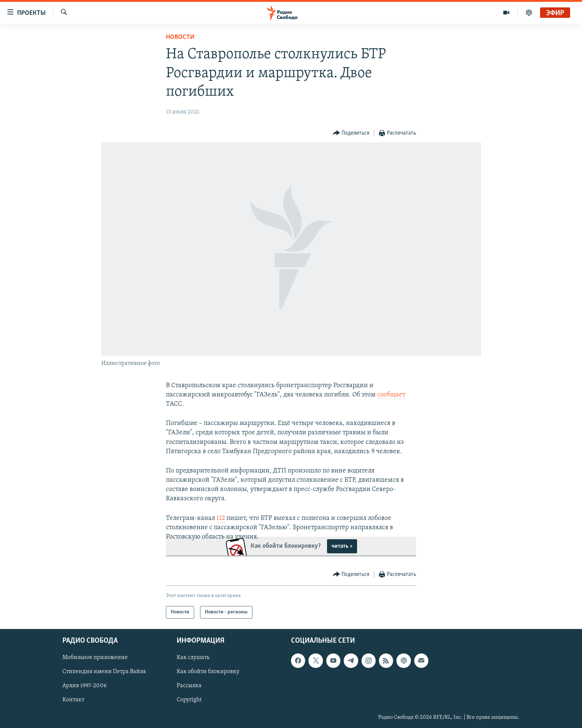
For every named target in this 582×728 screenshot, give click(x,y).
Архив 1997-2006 (84, 686)
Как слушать (193, 658)
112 (221, 518)
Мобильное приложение (95, 658)
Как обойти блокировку (208, 672)
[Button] (351, 133)
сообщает (391, 395)
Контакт (73, 700)
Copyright (189, 700)
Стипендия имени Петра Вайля (104, 672)
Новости (180, 37)
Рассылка (189, 686)
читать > (342, 546)
